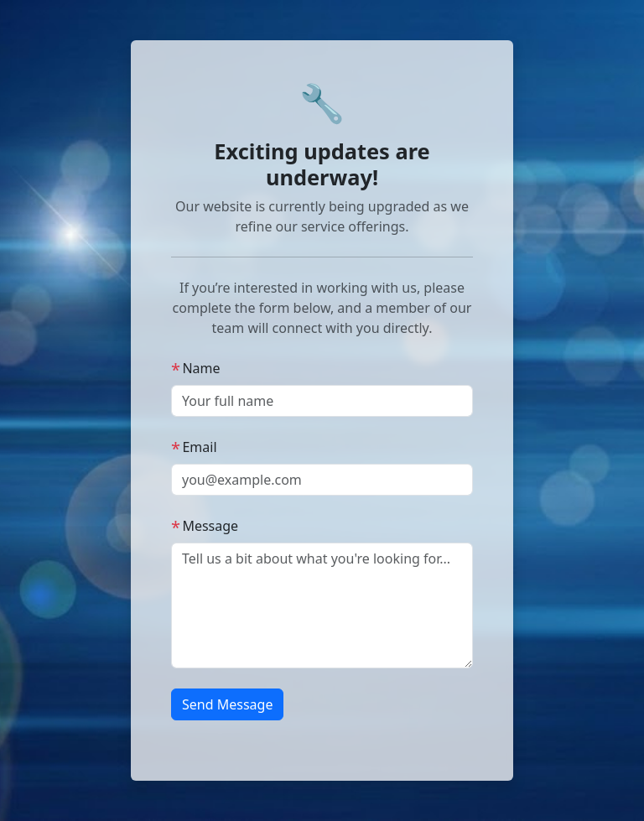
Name (196, 368)
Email (194, 447)
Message (205, 526)
